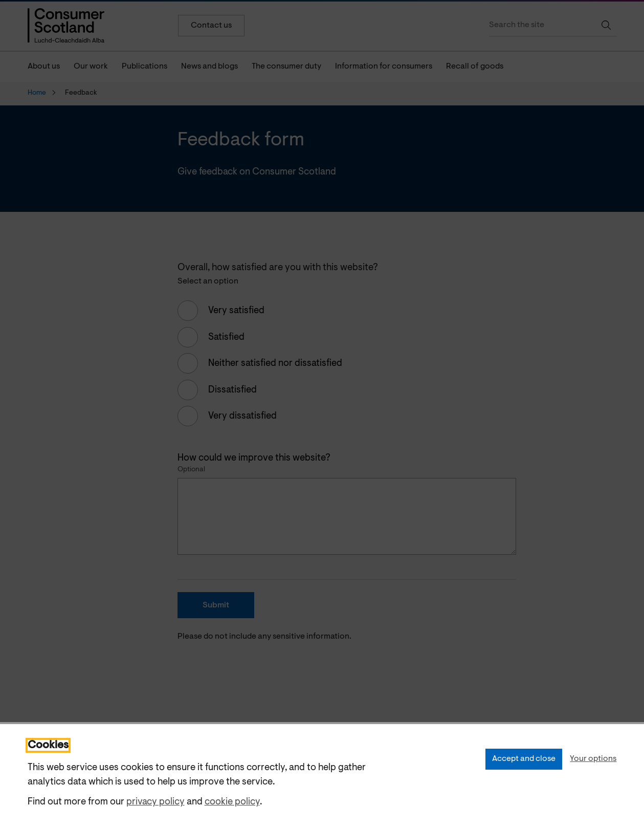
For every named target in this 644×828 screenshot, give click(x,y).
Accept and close (524, 759)
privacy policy (156, 802)
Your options (593, 759)
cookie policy (232, 802)
